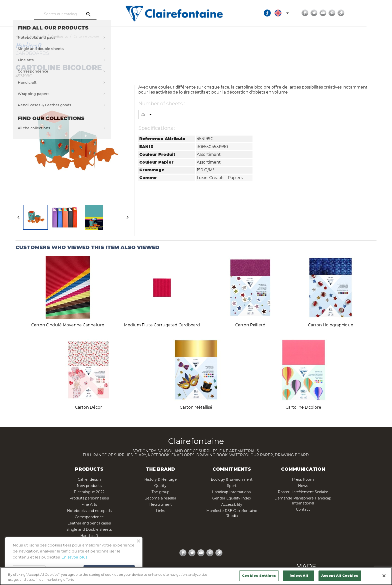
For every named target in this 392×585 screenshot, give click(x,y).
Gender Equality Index (232, 498)
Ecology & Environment (232, 479)
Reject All (299, 575)
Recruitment (160, 504)
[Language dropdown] (304, 13)
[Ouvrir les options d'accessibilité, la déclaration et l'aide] (288, 13)
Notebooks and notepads (89, 511)
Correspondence (89, 517)
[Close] (384, 576)
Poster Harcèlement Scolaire (303, 492)
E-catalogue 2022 (89, 492)
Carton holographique (331, 325)
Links (160, 511)
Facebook (326, 13)
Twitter (335, 13)
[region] (196, 576)
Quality (160, 486)
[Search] (72, 14)
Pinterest (353, 13)
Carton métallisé (196, 407)
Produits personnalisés (89, 498)
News (303, 486)
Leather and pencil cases (89, 523)
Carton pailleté (250, 325)
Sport (232, 486)
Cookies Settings (259, 575)
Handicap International (232, 492)
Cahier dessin (89, 479)
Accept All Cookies (340, 575)
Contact (303, 509)
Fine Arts (89, 504)
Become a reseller (160, 498)
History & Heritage (160, 479)
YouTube (344, 13)
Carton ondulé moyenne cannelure (68, 325)
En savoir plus (74, 557)
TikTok (362, 13)
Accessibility (232, 504)
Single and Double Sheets (89, 529)
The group (160, 492)
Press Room (303, 479)
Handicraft (89, 536)
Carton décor (88, 407)
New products (89, 486)
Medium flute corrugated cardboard (162, 325)
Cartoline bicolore (303, 407)
